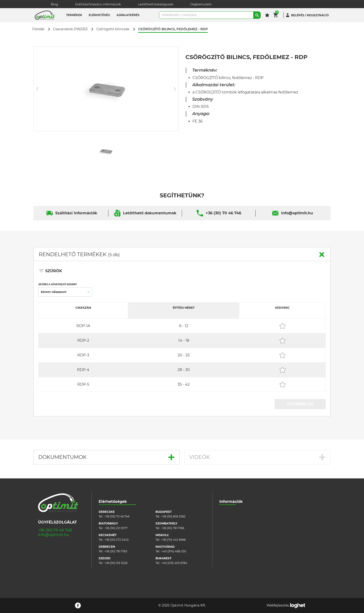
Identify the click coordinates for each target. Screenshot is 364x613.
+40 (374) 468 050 (174, 551)
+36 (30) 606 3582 (173, 516)
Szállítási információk (76, 213)
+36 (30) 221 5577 (116, 528)
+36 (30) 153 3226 (116, 563)
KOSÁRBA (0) (300, 404)
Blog (54, 4)
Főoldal (38, 29)
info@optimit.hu (297, 213)
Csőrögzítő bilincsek (113, 29)
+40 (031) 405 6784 (174, 563)
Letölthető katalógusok (156, 4)
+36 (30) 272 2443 (117, 540)
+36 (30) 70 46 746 (223, 213)
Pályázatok (227, 547)
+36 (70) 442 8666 (174, 540)
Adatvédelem (229, 540)
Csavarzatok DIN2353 (70, 29)
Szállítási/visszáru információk (240, 519)
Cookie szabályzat (232, 533)
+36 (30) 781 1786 (173, 528)
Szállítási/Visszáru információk (98, 4)
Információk (231, 502)
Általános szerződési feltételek (240, 526)
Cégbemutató (201, 4)
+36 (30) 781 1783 (116, 551)
